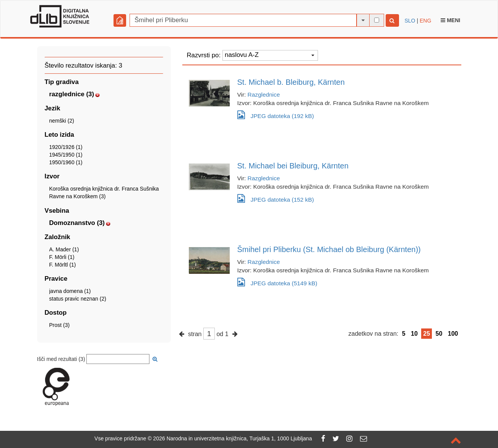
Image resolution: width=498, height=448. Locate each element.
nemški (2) (62, 121)
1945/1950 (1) (66, 155)
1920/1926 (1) (66, 147)
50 (439, 334)
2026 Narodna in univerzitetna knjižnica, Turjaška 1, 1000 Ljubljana (233, 438)
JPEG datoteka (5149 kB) (277, 282)
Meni (450, 20)
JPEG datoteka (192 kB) (276, 115)
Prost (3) (60, 325)
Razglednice (264, 95)
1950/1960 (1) (66, 162)
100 (453, 334)
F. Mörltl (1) (63, 265)
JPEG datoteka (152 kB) (276, 198)
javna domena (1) (70, 291)
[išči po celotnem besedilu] (377, 20)
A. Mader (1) (64, 249)
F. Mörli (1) (62, 257)
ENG (425, 21)
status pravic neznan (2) (78, 299)
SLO (410, 21)
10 (414, 334)
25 (427, 334)
